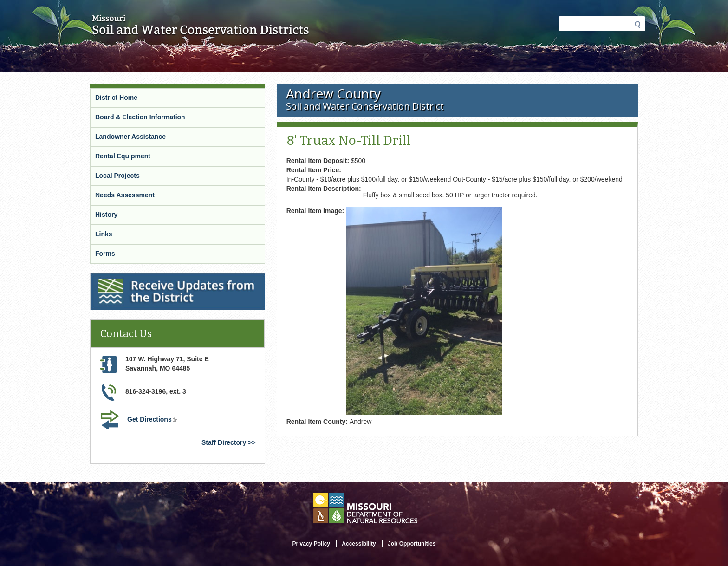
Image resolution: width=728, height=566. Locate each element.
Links (104, 234)
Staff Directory (224, 442)
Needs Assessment (125, 195)
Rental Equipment (123, 156)
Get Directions (153, 420)
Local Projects (117, 176)
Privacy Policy (311, 544)
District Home (116, 98)
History (106, 215)
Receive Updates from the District (144, 279)
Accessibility (359, 544)
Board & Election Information (140, 117)
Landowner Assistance (130, 137)
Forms (105, 254)
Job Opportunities (412, 544)
